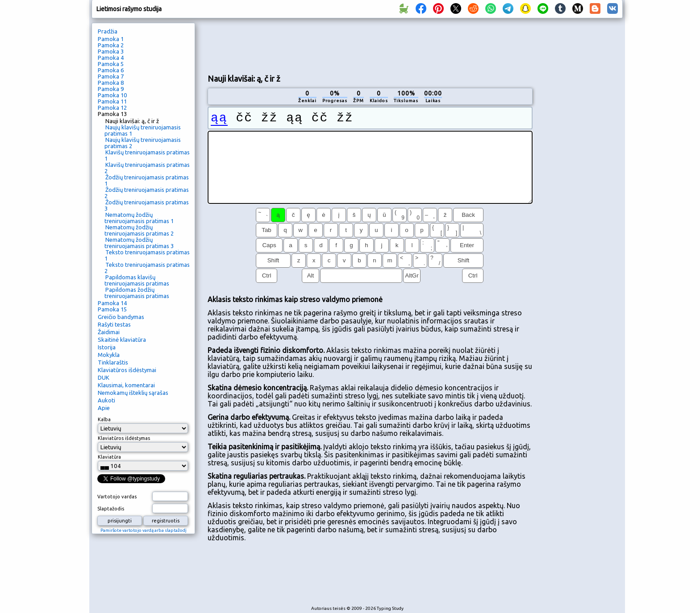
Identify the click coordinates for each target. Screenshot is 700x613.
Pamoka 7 (111, 76)
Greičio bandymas (121, 317)
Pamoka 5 (111, 64)
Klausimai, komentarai (126, 385)
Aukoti (106, 400)
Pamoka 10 (112, 95)
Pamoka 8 (111, 83)
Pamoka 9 (111, 89)
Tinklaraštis (113, 362)
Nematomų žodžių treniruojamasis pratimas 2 (139, 230)
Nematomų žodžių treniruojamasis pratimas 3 (139, 243)
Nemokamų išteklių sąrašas (133, 393)
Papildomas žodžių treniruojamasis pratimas (137, 293)
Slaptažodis (111, 509)
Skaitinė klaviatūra (122, 340)
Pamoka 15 (112, 309)
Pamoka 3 (111, 51)
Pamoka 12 (112, 108)
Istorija (107, 347)
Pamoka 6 (111, 70)
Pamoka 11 (112, 101)
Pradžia (108, 31)
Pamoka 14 (112, 303)
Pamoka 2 (111, 45)
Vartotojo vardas (117, 497)
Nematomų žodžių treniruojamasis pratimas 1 (139, 218)
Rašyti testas (114, 324)
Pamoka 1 (111, 39)
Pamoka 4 (111, 58)
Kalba (104, 419)
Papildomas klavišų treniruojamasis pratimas (137, 280)
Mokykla (109, 355)
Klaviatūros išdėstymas (124, 438)
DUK (104, 377)
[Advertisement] (370, 45)
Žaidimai (109, 332)
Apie (104, 408)
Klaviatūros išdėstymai (127, 370)
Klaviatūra (109, 457)
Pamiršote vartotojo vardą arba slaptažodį (144, 530)
